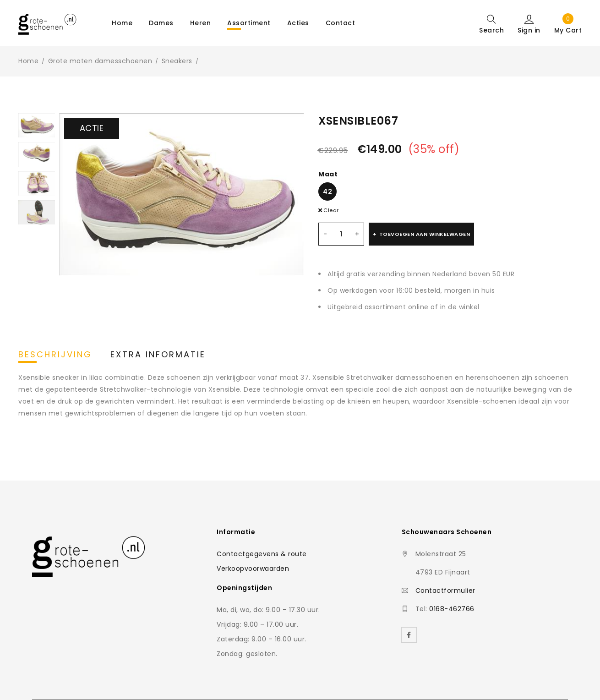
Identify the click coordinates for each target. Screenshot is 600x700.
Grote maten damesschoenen (100, 61)
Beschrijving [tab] (55, 355)
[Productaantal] (341, 234)
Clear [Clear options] (331, 210)
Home (28, 61)
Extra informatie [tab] (158, 355)
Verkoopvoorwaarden (253, 569)
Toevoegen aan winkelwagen (425, 234)
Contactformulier (445, 591)
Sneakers (177, 61)
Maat (328, 174)
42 (327, 191)
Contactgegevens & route (262, 554)
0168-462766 (452, 609)
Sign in (529, 30)
